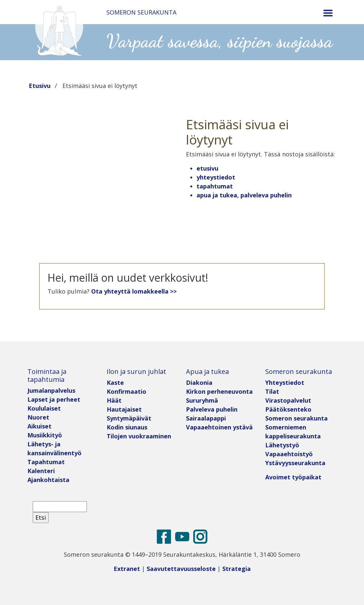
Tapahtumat (46, 462)
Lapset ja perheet (55, 399)
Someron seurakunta (296, 418)
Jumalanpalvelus (51, 390)
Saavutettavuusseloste (181, 569)
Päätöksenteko (288, 409)
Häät (114, 400)
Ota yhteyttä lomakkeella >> (134, 291)
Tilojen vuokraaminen (139, 436)
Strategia (237, 569)
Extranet (127, 569)
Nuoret (38, 417)
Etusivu (40, 86)
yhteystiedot (216, 177)
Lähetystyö (282, 445)
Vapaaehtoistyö (289, 454)
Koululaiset (44, 408)
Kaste (115, 383)
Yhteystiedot (285, 383)
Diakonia (199, 383)
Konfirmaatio (127, 391)
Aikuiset (39, 426)
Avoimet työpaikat (293, 477)
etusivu (207, 168)
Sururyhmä (202, 400)
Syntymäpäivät (129, 418)
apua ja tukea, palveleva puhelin (244, 195)
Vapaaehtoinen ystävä (219, 427)
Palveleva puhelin (212, 409)
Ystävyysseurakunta (295, 463)
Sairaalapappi (206, 418)
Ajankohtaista (48, 480)
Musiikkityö (45, 435)
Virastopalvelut (288, 400)
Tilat (272, 391)
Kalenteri (41, 471)
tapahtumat (215, 186)
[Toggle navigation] (328, 13)
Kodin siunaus (127, 427)
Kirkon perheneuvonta (219, 391)
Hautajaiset (124, 409)
